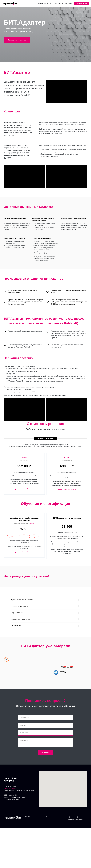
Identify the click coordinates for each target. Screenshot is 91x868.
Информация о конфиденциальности (77, 819)
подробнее (31, 523)
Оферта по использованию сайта (76, 822)
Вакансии (49, 819)
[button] (81, 4)
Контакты (68, 4)
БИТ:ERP (27, 819)
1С (51, 4)
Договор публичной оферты (24, 489)
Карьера (58, 4)
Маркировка (42, 4)
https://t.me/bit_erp (10, 791)
